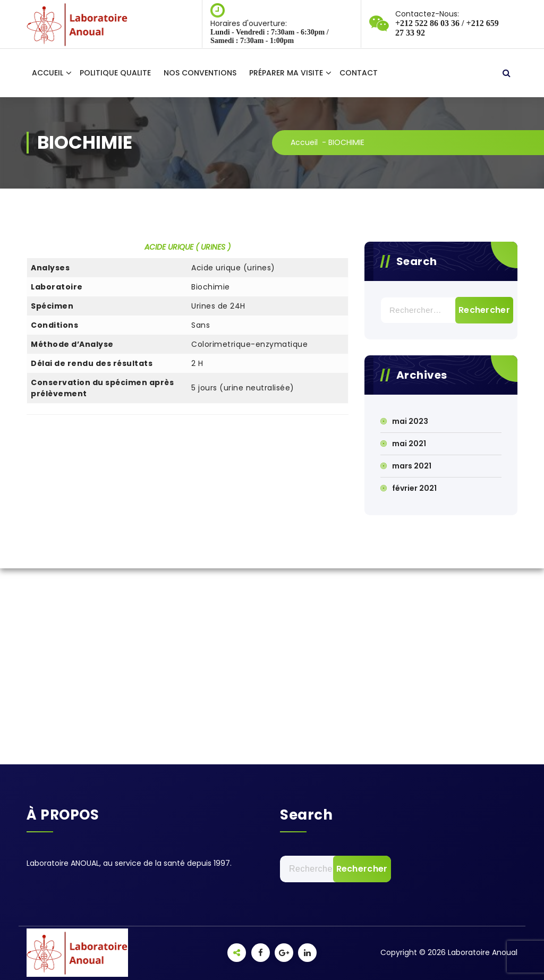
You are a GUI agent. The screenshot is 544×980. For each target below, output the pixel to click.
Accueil (304, 142)
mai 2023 (410, 421)
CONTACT (359, 73)
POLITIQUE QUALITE (115, 73)
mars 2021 (412, 466)
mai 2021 (409, 444)
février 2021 (414, 488)
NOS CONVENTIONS (200, 73)
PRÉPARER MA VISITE (286, 73)
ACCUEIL (48, 73)
